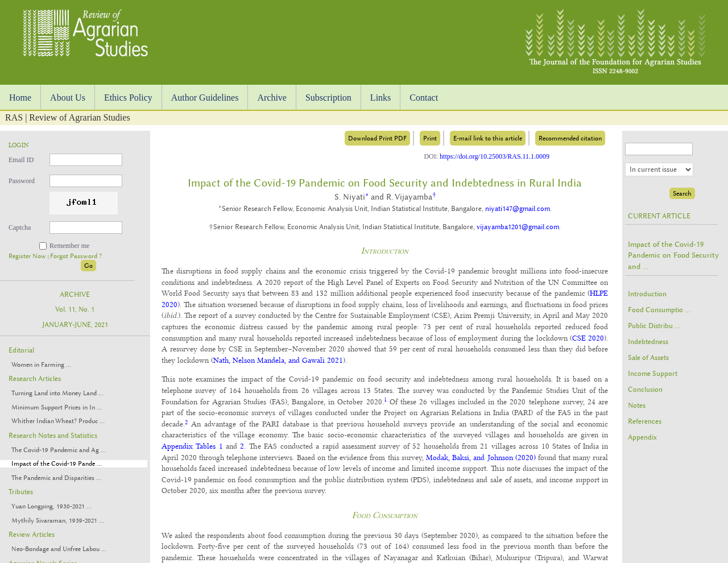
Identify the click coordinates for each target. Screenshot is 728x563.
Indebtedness (648, 342)
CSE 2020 (588, 338)
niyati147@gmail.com (518, 209)
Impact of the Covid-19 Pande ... (57, 464)
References (645, 421)
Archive (272, 98)
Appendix (642, 437)
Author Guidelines (205, 98)
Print (430, 138)
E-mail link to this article (488, 138)
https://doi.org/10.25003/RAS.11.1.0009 (495, 156)
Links (380, 98)
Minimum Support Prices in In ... (57, 407)
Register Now (28, 256)
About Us (68, 98)
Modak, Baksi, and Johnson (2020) (481, 457)
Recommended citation (570, 138)
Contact (424, 98)
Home (20, 98)
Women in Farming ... (41, 365)
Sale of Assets (648, 358)
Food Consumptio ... (659, 310)
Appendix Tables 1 (192, 446)
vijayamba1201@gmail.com (518, 227)
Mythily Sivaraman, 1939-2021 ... (58, 521)
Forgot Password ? (76, 256)
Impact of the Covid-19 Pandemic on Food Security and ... (673, 255)
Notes (637, 405)
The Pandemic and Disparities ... (56, 478)
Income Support (653, 374)
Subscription (328, 98)
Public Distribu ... (654, 326)
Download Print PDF (377, 138)
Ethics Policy (128, 98)
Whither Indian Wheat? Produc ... (58, 421)
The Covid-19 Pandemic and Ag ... (59, 450)
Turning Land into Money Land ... (57, 393)
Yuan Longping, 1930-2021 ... (51, 506)
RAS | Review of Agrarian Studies (68, 117)
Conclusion (645, 390)
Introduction (647, 294)
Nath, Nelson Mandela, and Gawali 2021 (278, 360)
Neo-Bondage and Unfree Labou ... (59, 549)
